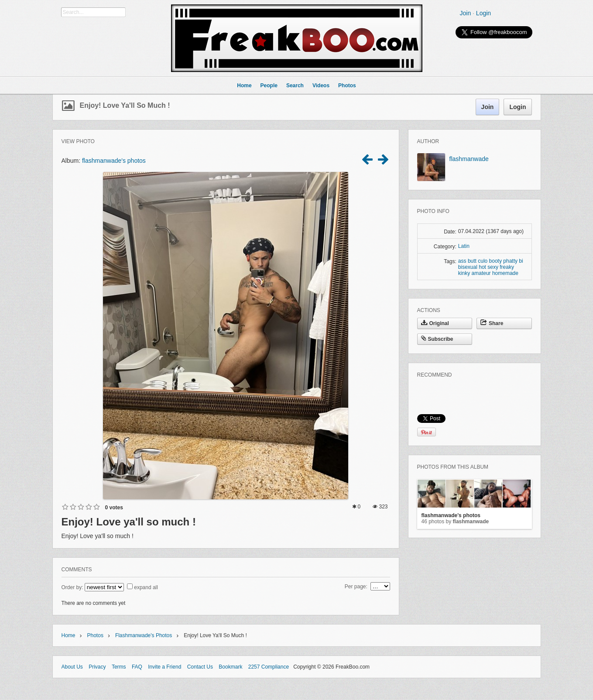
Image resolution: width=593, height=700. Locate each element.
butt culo (478, 261)
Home (69, 635)
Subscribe (437, 339)
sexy (493, 267)
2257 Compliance (269, 667)
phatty (510, 261)
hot (482, 267)
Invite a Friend (165, 667)
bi (521, 261)
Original (435, 323)
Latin (464, 246)
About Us (72, 667)
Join (466, 13)
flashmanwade (469, 159)
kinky (464, 273)
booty (495, 261)
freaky (507, 267)
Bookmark (230, 667)
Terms (119, 667)
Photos (95, 635)
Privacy (97, 667)
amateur (481, 273)
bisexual (468, 267)
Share (492, 323)
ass (462, 261)
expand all (146, 587)
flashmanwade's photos (114, 161)
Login (483, 13)
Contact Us (200, 667)
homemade (505, 273)
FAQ (137, 667)
